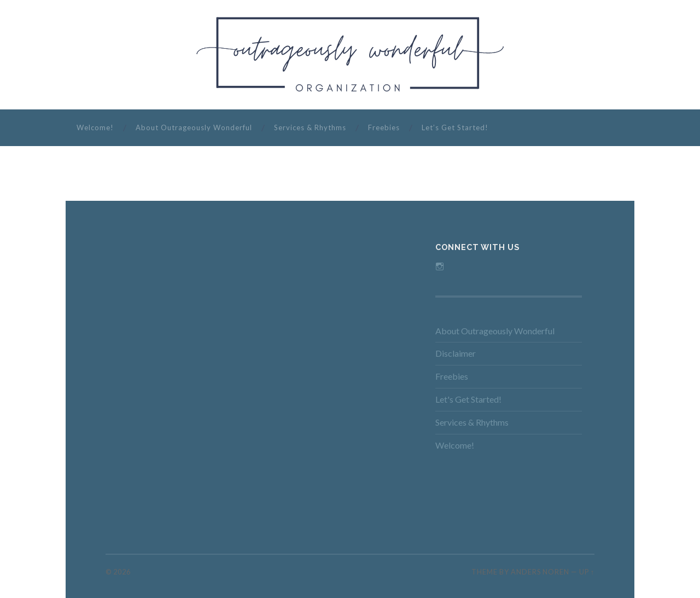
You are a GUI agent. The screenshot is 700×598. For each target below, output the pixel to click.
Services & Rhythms (310, 127)
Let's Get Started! (468, 399)
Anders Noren (540, 572)
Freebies (384, 127)
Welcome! (95, 127)
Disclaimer (456, 353)
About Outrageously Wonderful (194, 127)
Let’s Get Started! (455, 127)
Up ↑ (587, 572)
